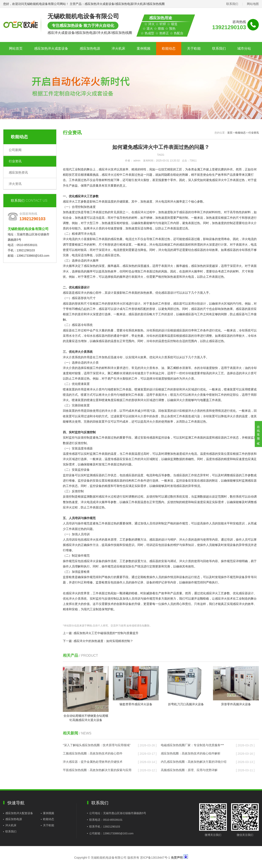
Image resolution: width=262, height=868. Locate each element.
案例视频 (144, 48)
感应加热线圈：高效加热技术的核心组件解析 (191, 753)
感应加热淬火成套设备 (51, 48)
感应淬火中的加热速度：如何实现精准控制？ (103, 641)
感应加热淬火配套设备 (19, 813)
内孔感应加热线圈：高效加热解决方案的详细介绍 (194, 762)
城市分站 (244, 48)
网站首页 (16, 48)
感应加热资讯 (18, 172)
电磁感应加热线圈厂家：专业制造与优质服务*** (192, 745)
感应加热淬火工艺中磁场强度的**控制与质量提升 (106, 633)
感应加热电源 (90, 48)
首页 (230, 133)
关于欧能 (194, 48)
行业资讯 (15, 161)
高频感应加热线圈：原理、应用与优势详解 (189, 770)
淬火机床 (118, 48)
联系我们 (232, 4)
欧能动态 (169, 48)
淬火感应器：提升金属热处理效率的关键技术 (93, 762)
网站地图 (253, 4)
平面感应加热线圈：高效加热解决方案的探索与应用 (97, 770)
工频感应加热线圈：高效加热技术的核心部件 (93, 753)
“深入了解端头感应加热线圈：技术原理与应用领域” (97, 745)
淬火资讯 (15, 184)
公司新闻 (15, 150)
